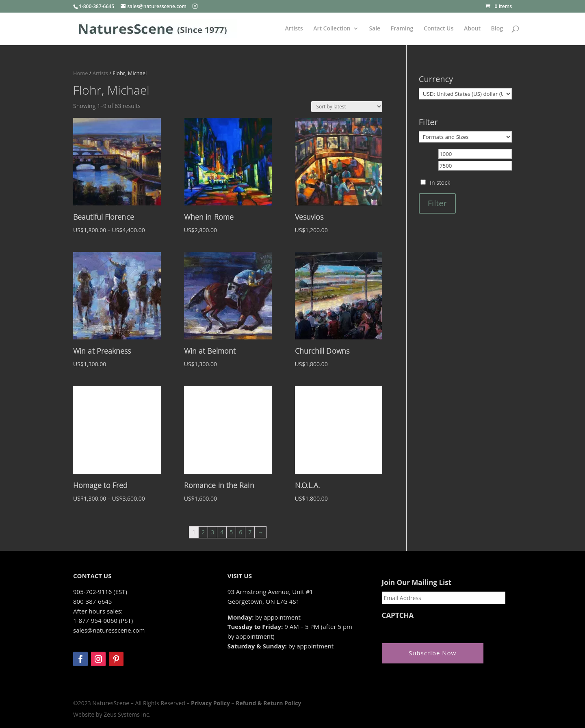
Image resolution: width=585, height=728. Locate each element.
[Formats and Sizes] (465, 137)
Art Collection (332, 29)
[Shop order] (347, 107)
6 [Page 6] (240, 532)
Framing (402, 29)
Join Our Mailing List (417, 583)
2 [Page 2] (203, 532)
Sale (375, 29)
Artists (294, 29)
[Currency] (465, 94)
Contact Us (439, 29)
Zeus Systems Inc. (127, 714)
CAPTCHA (398, 616)
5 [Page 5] (231, 532)
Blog (497, 29)
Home (80, 73)
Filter (437, 203)
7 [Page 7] (250, 532)
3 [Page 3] (212, 532)
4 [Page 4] (222, 532)
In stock (440, 183)
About (472, 29)
